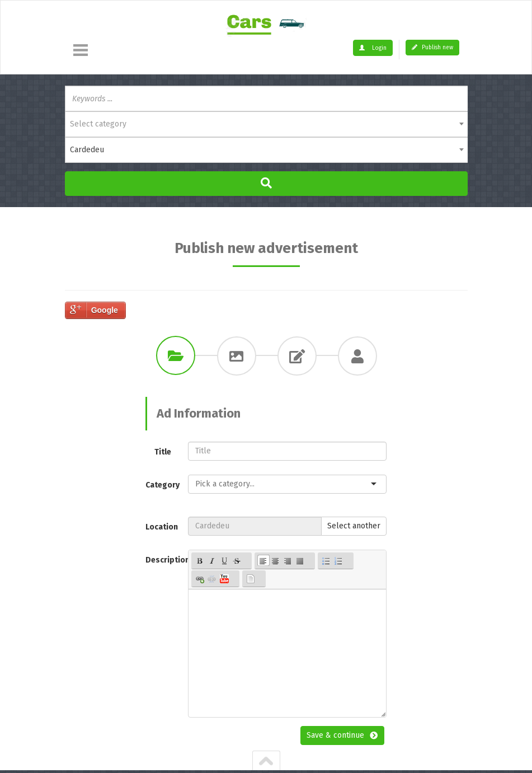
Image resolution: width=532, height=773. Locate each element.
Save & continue (335, 735)
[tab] (176, 355)
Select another (354, 526)
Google (105, 310)
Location (162, 527)
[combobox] (266, 124)
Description (163, 560)
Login (373, 48)
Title (163, 452)
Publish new (432, 48)
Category (163, 485)
